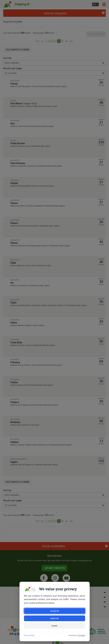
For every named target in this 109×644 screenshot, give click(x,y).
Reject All (70, 618)
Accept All (39, 618)
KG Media (82, 635)
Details (54, 626)
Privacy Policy (29, 635)
